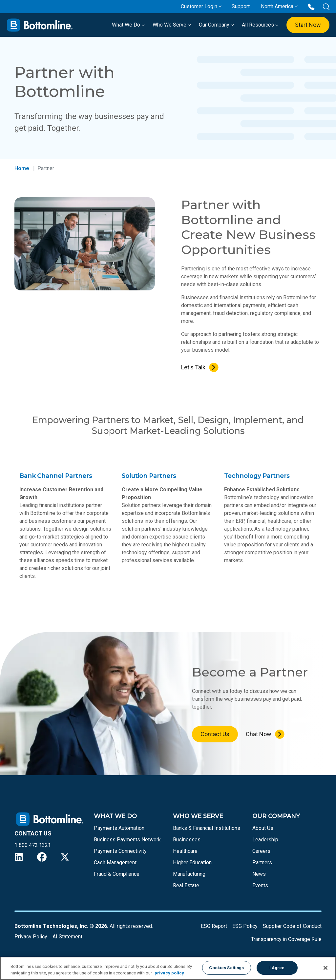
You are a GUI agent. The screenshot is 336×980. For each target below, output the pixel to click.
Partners (262, 862)
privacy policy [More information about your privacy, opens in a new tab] (169, 973)
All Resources (260, 25)
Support (241, 6)
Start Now (308, 25)
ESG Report (214, 926)
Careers (261, 851)
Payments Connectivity (120, 851)
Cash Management (115, 862)
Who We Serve (172, 25)
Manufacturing (189, 874)
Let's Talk (193, 367)
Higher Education (192, 862)
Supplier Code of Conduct (292, 926)
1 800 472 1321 (33, 845)
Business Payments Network (127, 840)
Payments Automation (119, 828)
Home (22, 168)
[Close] (325, 968)
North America (277, 6)
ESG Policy (245, 926)
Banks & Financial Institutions (207, 828)
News (259, 874)
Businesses (187, 840)
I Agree (277, 968)
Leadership (265, 840)
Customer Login (199, 6)
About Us (263, 828)
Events (260, 885)
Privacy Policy (31, 937)
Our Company (216, 25)
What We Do (128, 25)
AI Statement (67, 937)
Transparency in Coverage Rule (286, 939)
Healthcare (185, 851)
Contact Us (215, 734)
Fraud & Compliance (117, 874)
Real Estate (186, 885)
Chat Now (259, 734)
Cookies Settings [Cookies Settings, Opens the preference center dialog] (226, 968)
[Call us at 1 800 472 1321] (311, 6)
